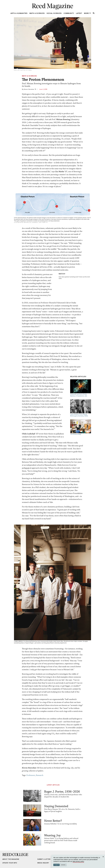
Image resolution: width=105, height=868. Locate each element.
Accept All (57, 865)
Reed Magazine (53, 7)
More (87, 13)
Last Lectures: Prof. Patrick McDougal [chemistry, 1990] (81, 408)
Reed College (5, 856)
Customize (63, 865)
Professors (31, 775)
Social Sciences (54, 13)
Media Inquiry (43, 863)
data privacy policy (78, 861)
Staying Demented (56, 806)
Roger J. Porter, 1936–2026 (62, 792)
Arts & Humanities (19, 13)
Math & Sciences (37, 13)
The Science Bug (81, 427)
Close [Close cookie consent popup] (103, 859)
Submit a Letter (44, 859)
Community (69, 13)
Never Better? (53, 821)
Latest (79, 13)
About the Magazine (11, 859)
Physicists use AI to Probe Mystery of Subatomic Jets (81, 388)
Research (40, 775)
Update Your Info (10, 863)
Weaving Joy (52, 835)
